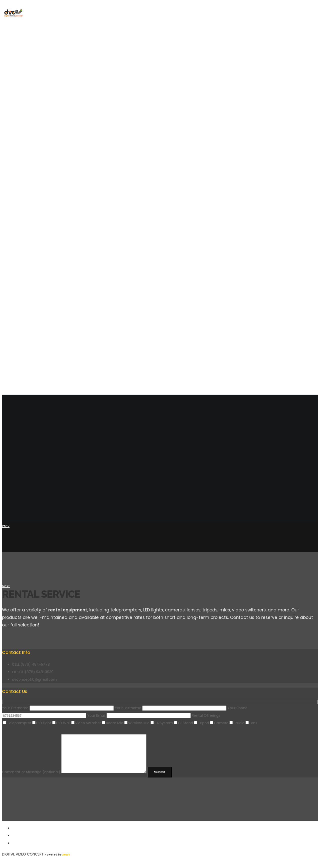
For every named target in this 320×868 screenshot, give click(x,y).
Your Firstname (58, 708)
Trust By (21, 225)
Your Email (139, 715)
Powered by (57, 862)
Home (18, 200)
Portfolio (23, 275)
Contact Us (25, 300)
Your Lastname (171, 708)
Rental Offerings (206, 715)
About (19, 250)
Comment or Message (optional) (80, 779)
